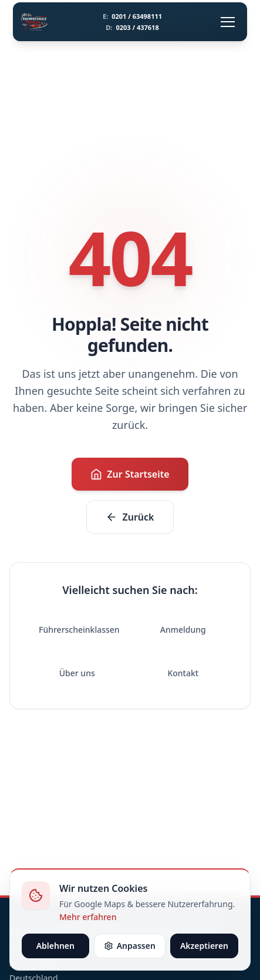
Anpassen (130, 946)
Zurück (130, 517)
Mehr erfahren (88, 917)
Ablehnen (55, 946)
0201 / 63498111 (132, 16)
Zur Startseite (130, 474)
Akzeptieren (204, 946)
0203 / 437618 (132, 27)
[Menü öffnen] (228, 22)
